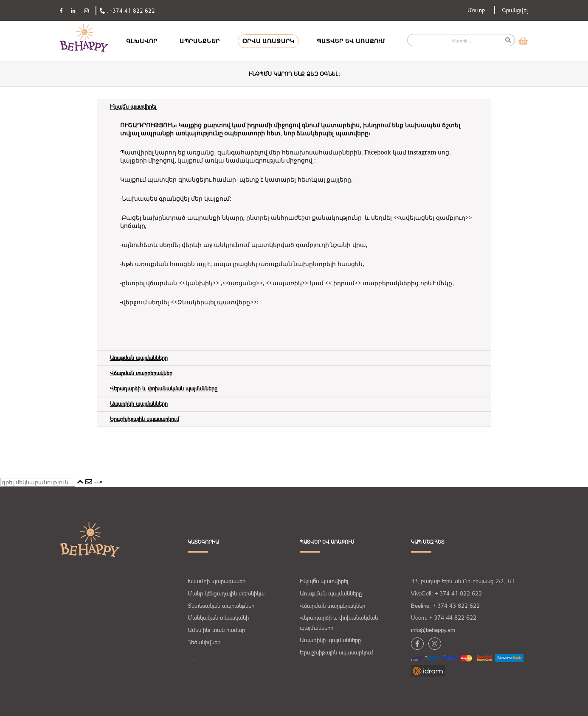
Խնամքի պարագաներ (217, 581)
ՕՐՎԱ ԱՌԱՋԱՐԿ (268, 41)
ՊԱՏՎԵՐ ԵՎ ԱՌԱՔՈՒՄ (351, 41)
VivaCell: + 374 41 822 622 (446, 593)
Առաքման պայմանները (331, 593)
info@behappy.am (433, 630)
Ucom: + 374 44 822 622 (444, 618)
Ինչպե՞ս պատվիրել (324, 581)
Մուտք (476, 10)
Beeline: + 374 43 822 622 (445, 606)
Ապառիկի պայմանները (330, 640)
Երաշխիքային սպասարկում (336, 652)
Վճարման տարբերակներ (332, 606)
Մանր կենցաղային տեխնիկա (226, 593)
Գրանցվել (515, 10)
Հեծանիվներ (204, 642)
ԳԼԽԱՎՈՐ (142, 41)
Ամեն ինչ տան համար (216, 630)
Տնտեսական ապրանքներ (221, 606)
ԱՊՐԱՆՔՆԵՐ (200, 41)
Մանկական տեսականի (218, 618)
